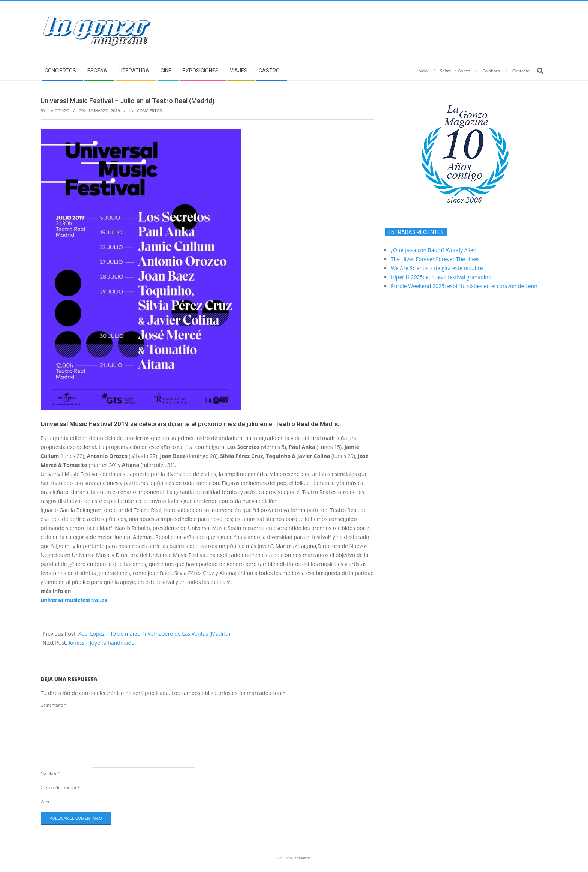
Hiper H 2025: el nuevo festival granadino (441, 277)
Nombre (50, 773)
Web (45, 802)
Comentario (54, 705)
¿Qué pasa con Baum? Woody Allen (433, 250)
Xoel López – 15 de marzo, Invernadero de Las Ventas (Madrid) (154, 634)
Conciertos (149, 110)
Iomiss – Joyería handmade (101, 643)
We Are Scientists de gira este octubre (437, 268)
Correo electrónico (60, 787)
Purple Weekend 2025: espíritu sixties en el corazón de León (464, 286)
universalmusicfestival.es (74, 600)
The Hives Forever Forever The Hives (435, 259)
